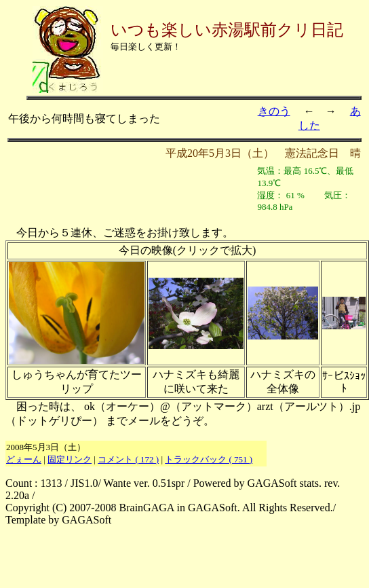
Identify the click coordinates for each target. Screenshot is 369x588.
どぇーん (24, 459)
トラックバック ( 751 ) (209, 459)
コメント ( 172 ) (128, 459)
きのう (274, 111)
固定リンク (70, 459)
